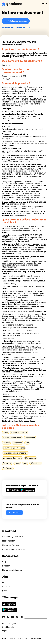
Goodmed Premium (11, 545)
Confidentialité (8, 627)
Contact (6, 587)
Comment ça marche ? (13, 537)
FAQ (4, 582)
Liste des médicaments (13, 570)
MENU (44, 3)
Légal (4, 631)
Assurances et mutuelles (13, 549)
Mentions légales (9, 623)
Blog (4, 562)
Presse (5, 591)
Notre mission (9, 541)
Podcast (6, 566)
